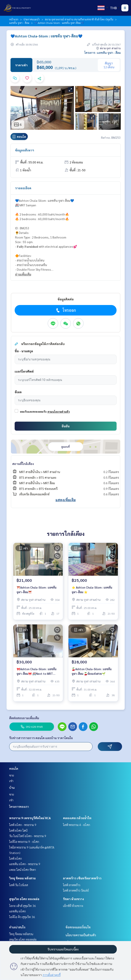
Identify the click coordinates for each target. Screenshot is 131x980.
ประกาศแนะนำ (32, 19)
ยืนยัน (66, 426)
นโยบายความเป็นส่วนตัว (81, 935)
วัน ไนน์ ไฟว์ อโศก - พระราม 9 (28, 836)
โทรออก (65, 310)
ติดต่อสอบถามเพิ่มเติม (24, 718)
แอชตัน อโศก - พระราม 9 (25, 864)
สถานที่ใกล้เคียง (23, 464)
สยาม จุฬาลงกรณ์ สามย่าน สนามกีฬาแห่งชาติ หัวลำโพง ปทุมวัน (79, 19)
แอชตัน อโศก (17, 911)
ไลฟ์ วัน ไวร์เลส (19, 885)
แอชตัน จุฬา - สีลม (19, 23)
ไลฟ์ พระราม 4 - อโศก (77, 825)
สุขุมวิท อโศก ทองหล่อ (24, 899)
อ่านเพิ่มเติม (23, 274)
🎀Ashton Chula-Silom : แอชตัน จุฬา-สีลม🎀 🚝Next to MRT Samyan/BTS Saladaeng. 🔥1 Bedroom (37, 671)
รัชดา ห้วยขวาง (73, 899)
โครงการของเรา (19, 806)
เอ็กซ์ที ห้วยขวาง (73, 906)
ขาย (12, 775)
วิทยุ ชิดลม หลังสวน (22, 878)
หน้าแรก (14, 19)
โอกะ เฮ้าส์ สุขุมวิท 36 (23, 906)
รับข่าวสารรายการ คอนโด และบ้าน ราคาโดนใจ (41, 738)
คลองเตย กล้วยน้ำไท (77, 818)
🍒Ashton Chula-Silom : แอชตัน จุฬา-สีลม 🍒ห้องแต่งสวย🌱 (92, 671)
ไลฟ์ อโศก (16, 858)
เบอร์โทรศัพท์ (24, 371)
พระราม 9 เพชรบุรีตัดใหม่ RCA (30, 818)
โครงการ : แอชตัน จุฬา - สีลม (103, 53)
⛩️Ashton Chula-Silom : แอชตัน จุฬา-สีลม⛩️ (37, 590)
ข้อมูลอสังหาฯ (25, 150)
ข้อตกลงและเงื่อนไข (78, 927)
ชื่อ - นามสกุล (24, 351)
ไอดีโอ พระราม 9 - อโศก (24, 842)
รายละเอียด (23, 188)
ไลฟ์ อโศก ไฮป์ (18, 830)
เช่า (11, 781)
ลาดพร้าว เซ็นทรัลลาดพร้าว (82, 878)
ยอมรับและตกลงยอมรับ (33, 412)
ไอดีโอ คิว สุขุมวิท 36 (22, 917)
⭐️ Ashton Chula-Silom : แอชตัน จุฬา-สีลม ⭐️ (92, 590)
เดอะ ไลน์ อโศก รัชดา (23, 870)
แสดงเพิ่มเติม (66, 500)
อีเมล (18, 392)
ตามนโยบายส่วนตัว (59, 412)
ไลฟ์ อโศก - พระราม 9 (23, 825)
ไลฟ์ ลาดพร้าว (72, 885)
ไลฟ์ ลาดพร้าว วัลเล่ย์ (76, 890)
